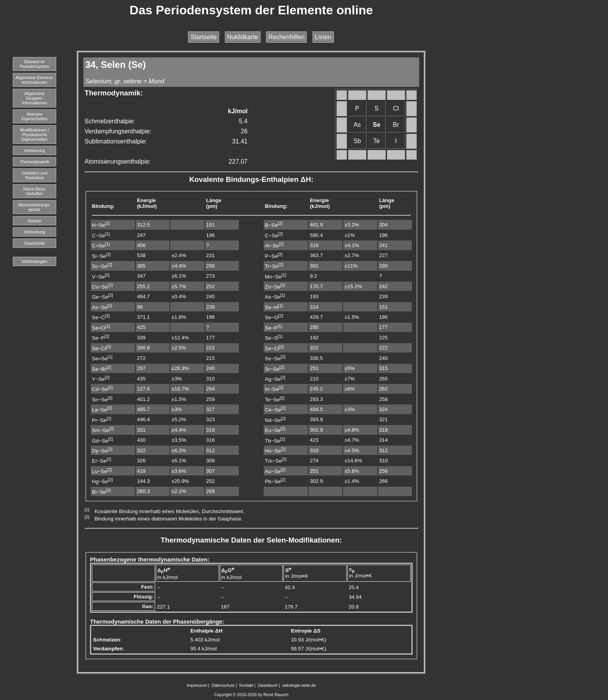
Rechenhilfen (286, 37)
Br (396, 125)
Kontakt (246, 685)
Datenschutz (223, 685)
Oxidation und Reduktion (35, 175)
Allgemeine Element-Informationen (35, 80)
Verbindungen (35, 261)
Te (377, 141)
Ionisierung (35, 150)
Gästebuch (268, 685)
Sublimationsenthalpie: (116, 141)
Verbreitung (35, 232)
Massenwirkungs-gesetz (35, 207)
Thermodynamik (35, 162)
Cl (396, 108)
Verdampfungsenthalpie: (118, 131)
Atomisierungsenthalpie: (118, 162)
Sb (357, 141)
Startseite (204, 37)
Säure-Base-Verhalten (35, 191)
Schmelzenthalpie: (110, 121)
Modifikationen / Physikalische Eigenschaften (35, 135)
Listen (323, 37)
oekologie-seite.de (299, 685)
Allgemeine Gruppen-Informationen (34, 98)
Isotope (35, 221)
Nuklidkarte (243, 37)
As (357, 125)
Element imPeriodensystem (35, 64)
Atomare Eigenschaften (35, 116)
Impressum (197, 685)
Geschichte (34, 243)
